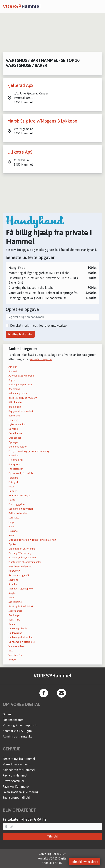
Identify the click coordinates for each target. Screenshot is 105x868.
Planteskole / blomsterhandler (25, 562)
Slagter (12, 593)
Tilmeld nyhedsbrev (85, 862)
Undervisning (15, 633)
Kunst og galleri (17, 504)
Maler (12, 527)
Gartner (13, 491)
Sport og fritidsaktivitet (21, 606)
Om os (7, 714)
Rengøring (14, 571)
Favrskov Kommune (16, 786)
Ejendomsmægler (18, 447)
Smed (11, 597)
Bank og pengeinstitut (20, 385)
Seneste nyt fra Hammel (19, 759)
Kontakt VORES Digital (18, 731)
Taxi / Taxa (14, 620)
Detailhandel (16, 433)
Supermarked (15, 611)
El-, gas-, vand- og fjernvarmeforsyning (29, 451)
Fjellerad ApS (20, 85)
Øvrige (12, 660)
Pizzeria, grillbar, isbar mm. (22, 558)
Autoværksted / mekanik (21, 376)
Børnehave (14, 416)
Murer (12, 535)
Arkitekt (13, 371)
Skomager (14, 580)
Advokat (13, 367)
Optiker (12, 544)
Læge (12, 522)
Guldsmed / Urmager (20, 495)
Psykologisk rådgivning (20, 566)
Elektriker (14, 456)
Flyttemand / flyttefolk (21, 473)
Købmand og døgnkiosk (21, 509)
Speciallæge (15, 602)
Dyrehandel (15, 438)
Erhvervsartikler (14, 781)
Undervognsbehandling (21, 637)
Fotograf (13, 482)
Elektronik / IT (16, 460)
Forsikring (14, 478)
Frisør (11, 487)
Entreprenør (15, 464)
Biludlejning (15, 407)
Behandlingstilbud (18, 393)
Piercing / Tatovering (20, 553)
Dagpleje (14, 429)
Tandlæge (14, 615)
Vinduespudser (16, 646)
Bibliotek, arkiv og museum (23, 398)
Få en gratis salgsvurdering (21, 792)
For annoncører (13, 720)
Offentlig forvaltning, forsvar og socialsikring (32, 540)
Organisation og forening (22, 549)
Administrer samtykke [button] (18, 736)
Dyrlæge (13, 442)
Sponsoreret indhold (16, 798)
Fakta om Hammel (15, 775)
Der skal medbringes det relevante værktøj (39, 325)
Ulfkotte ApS (20, 152)
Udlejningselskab (18, 629)
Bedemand (14, 389)
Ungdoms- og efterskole (22, 642)
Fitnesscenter (16, 469)
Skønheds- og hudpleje (21, 589)
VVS (11, 651)
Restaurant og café (19, 575)
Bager (12, 380)
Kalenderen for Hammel (19, 770)
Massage (13, 531)
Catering (13, 420)
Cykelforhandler (17, 424)
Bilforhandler (15, 402)
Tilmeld (52, 836)
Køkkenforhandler (18, 513)
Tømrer (12, 624)
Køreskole (14, 518)
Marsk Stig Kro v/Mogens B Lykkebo (42, 121)
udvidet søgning (41, 359)
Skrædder (13, 584)
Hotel (12, 500)
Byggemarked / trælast (21, 411)
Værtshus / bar (16, 655)
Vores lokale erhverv (16, 764)
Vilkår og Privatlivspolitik (20, 725)
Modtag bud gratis (20, 334)
